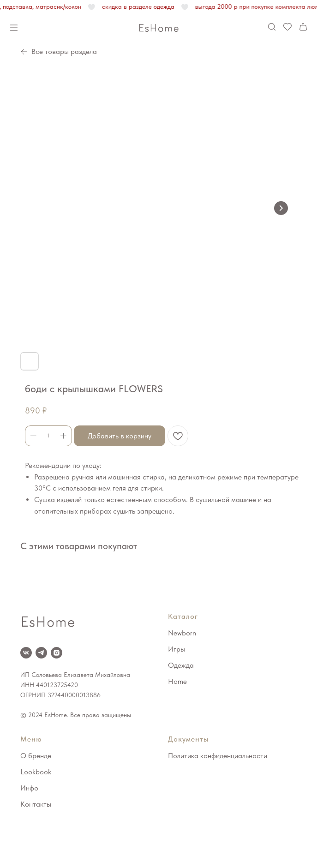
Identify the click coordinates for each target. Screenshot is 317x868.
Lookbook (36, 772)
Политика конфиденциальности (218, 756)
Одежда (181, 665)
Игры (176, 649)
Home (177, 681)
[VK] (26, 653)
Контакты (36, 804)
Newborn (182, 633)
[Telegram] (41, 653)
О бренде (36, 756)
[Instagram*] (57, 653)
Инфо (29, 788)
